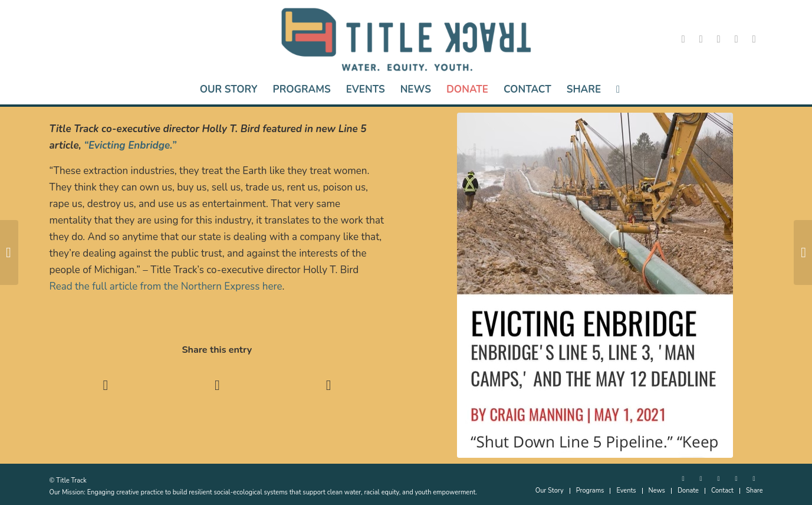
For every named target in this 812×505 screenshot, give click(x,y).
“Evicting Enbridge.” (130, 145)
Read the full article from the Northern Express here (166, 286)
